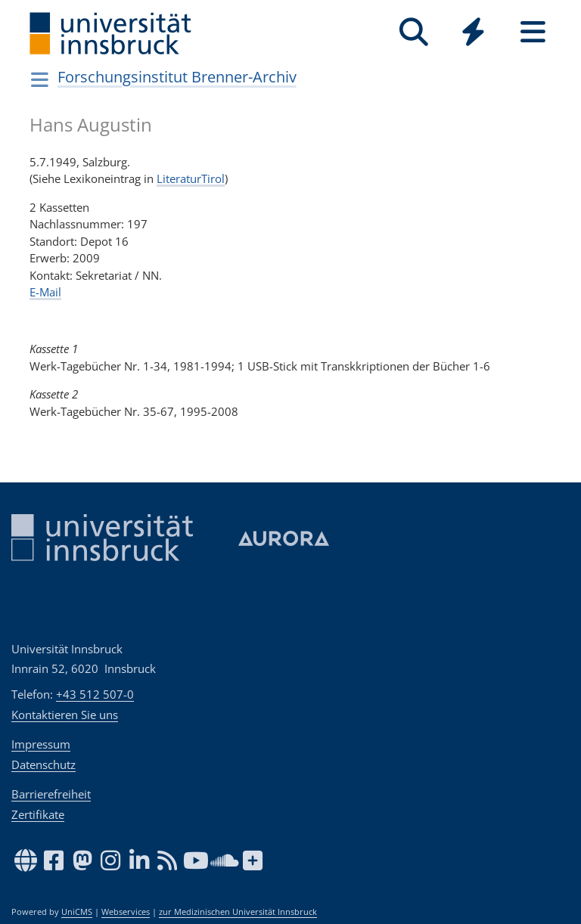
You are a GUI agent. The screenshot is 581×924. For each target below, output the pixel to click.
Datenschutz (43, 764)
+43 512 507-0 (95, 694)
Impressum (41, 744)
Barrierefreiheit (51, 794)
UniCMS (77, 912)
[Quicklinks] (473, 32)
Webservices (126, 912)
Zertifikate (38, 814)
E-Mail (45, 292)
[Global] (473, 34)
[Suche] (413, 32)
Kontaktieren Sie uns (65, 715)
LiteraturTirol (191, 178)
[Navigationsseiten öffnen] (40, 79)
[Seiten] (533, 32)
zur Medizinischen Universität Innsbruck (238, 912)
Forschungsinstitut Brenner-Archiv (177, 77)
